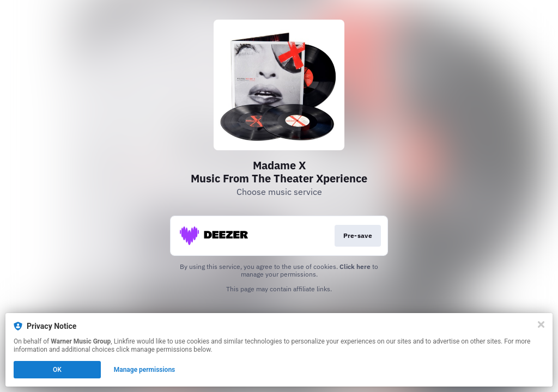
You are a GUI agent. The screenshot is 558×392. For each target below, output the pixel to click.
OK (57, 370)
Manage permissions (145, 370)
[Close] (541, 324)
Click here (355, 267)
